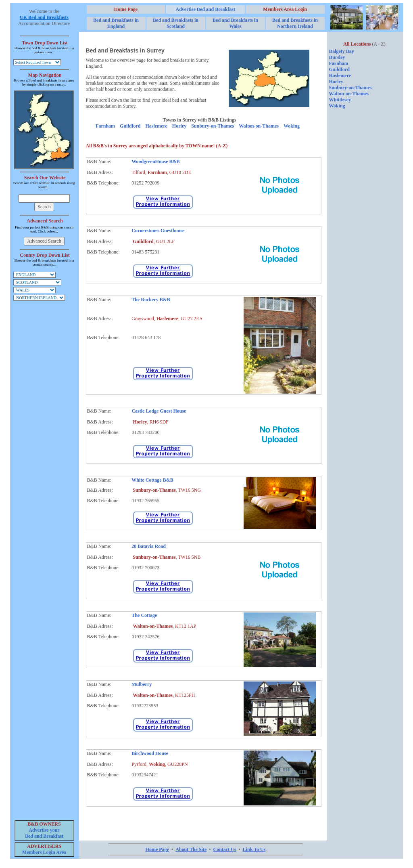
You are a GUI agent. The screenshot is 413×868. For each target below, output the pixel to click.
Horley (179, 126)
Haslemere (156, 126)
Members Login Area (44, 852)
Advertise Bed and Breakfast (205, 9)
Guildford (130, 126)
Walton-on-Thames (259, 126)
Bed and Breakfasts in (116, 23)
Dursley (337, 57)
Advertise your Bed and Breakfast (44, 833)
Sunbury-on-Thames (213, 126)
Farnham (105, 126)
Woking (292, 126)
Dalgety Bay (342, 51)
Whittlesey (340, 100)
